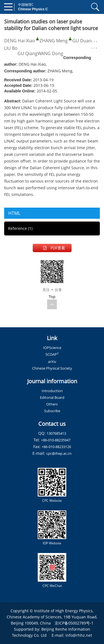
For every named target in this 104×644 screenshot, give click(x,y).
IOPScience (52, 348)
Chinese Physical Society (52, 368)
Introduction (52, 391)
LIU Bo (11, 48)
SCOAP (52, 354)
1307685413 (56, 433)
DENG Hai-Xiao (20, 41)
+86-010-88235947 (56, 440)
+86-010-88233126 (56, 447)
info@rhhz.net (79, 635)
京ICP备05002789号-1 (74, 623)
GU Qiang (27, 53)
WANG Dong (50, 53)
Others (52, 404)
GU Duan (82, 41)
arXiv (52, 362)
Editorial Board (52, 397)
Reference (20, 228)
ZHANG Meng (54, 41)
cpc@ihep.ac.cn (59, 453)
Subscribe (52, 411)
